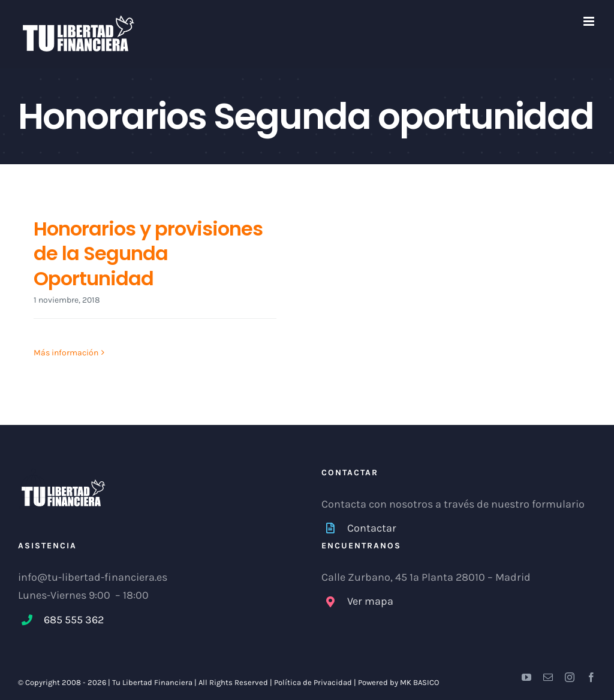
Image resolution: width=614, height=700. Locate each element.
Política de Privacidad (313, 682)
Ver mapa (370, 601)
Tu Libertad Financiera (153, 682)
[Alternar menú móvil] (590, 21)
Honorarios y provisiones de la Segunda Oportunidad (148, 254)
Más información (66, 353)
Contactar (372, 528)
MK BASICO (419, 682)
